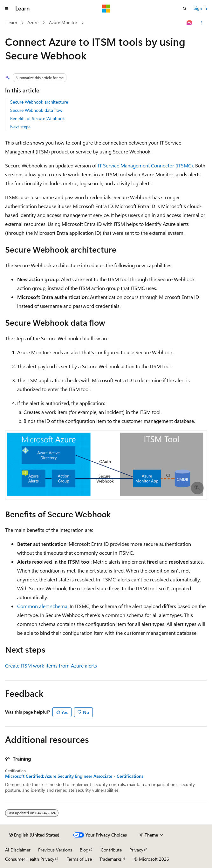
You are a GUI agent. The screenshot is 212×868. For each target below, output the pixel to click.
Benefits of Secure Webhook (38, 118)
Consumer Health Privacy (30, 859)
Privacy (136, 850)
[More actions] (201, 23)
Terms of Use (79, 859)
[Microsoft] (106, 9)
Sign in (200, 8)
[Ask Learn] (190, 23)
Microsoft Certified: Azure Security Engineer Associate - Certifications (74, 776)
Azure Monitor (63, 22)
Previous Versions (55, 850)
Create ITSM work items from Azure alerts (51, 665)
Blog (84, 850)
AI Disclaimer (18, 850)
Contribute (111, 850)
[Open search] (185, 9)
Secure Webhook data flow (36, 110)
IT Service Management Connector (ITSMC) (145, 165)
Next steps (20, 127)
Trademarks (111, 859)
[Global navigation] (6, 9)
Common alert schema (42, 606)
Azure (33, 22)
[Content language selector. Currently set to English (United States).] (34, 835)
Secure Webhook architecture (39, 102)
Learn (12, 22)
